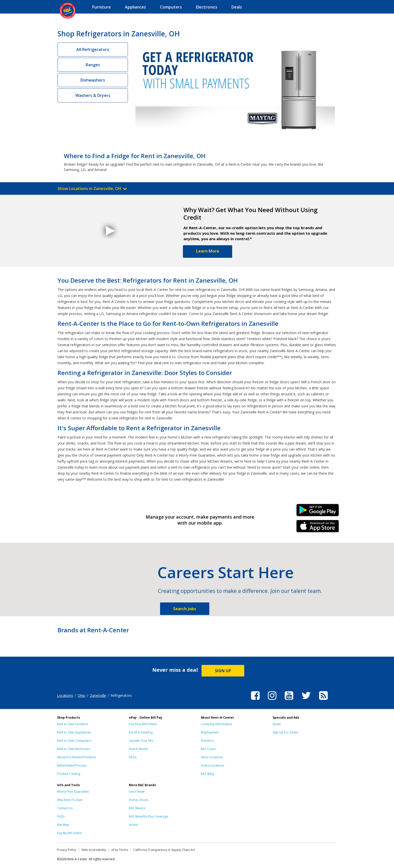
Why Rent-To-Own (70, 800)
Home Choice (139, 800)
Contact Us (65, 808)
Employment (210, 732)
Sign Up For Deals (285, 732)
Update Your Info (141, 741)
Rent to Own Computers (74, 741)
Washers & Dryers (93, 95)
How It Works (138, 749)
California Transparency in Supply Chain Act (164, 850)
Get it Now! (137, 792)
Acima (133, 825)
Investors (207, 741)
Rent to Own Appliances (74, 732)
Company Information (216, 724)
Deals (277, 724)
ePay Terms (120, 850)
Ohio (82, 695)
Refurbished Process (72, 765)
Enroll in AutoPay (141, 732)
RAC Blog (207, 774)
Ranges (93, 65)
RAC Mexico (137, 808)
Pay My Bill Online (69, 833)
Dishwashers (93, 80)
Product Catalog (69, 774)
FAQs (133, 757)
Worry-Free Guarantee (73, 792)
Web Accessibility (94, 850)
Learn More (208, 251)
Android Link (318, 512)
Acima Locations (212, 765)
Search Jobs (185, 609)
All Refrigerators (93, 49)
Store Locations (212, 757)
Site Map (63, 825)
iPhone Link (318, 528)
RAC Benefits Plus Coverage (149, 816)
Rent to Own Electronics (74, 749)
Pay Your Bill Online (143, 724)
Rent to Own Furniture (72, 724)
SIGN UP (223, 671)
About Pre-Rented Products (77, 757)
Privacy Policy (67, 850)
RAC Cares (208, 749)
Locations (65, 695)
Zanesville (98, 695)
